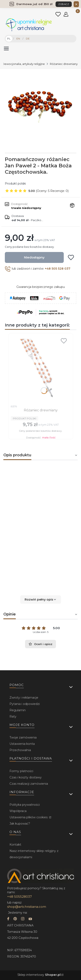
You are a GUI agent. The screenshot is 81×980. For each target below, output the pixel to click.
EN (18, 39)
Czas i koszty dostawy (26, 777)
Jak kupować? (20, 824)
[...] (40, 106)
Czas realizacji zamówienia (29, 784)
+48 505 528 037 (58, 269)
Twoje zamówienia (23, 737)
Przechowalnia (20, 750)
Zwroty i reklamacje (24, 698)
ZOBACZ (64, 4)
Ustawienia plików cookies (29, 817)
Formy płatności (21, 771)
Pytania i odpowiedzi (25, 704)
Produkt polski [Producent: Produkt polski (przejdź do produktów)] (15, 184)
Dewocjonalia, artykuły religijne (23, 64)
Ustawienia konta (22, 744)
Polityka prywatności (25, 805)
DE (28, 39)
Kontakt (15, 845)
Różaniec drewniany (64, 64)
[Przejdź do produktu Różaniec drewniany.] (41, 369)
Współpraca (18, 811)
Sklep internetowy (39, 975)
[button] (40, 600)
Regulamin (18, 710)
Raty (13, 716)
